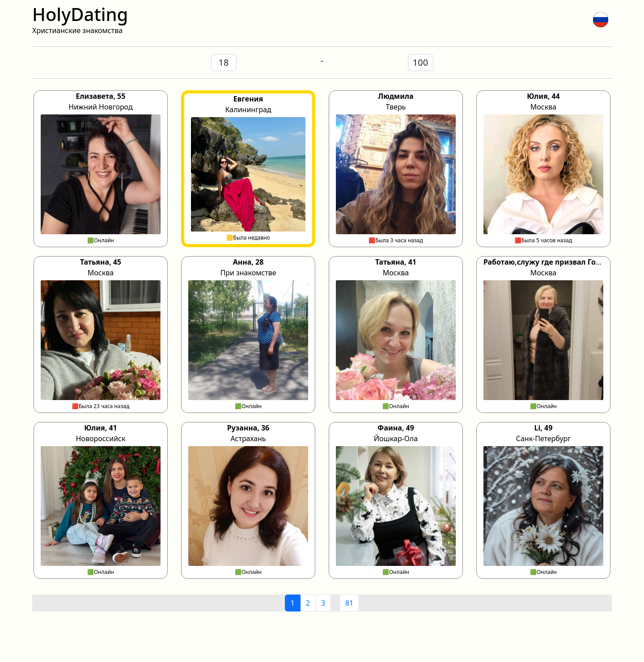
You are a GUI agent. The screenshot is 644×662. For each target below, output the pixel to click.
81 (349, 603)
